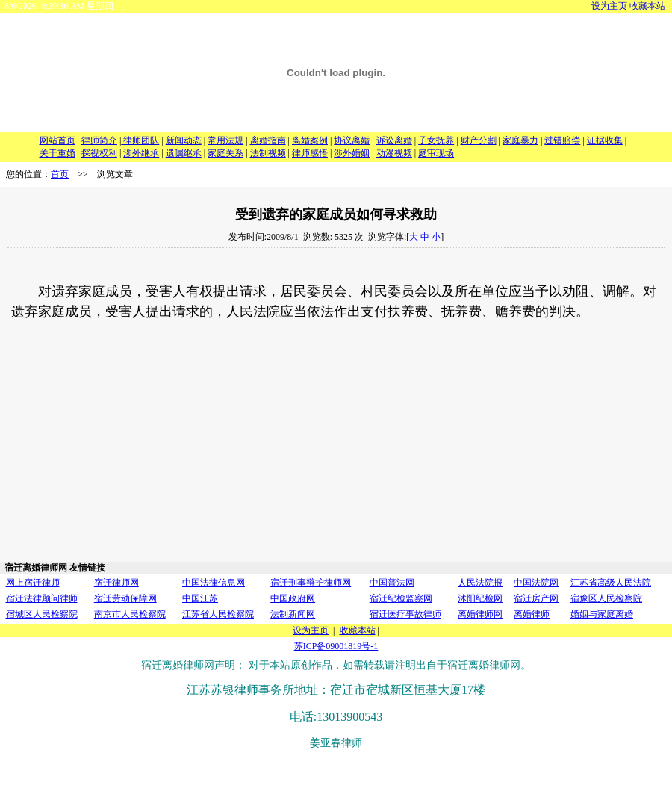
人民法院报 (480, 583)
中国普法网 (392, 583)
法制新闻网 (293, 614)
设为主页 (609, 6)
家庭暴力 (520, 140)
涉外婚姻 (352, 153)
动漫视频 (394, 153)
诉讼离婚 (394, 140)
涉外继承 (141, 153)
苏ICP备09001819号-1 (336, 646)
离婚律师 (532, 614)
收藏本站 (647, 6)
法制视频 (268, 153)
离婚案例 (310, 140)
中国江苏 (200, 598)
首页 (60, 174)
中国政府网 (293, 598)
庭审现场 (436, 153)
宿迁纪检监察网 (401, 598)
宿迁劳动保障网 (125, 598)
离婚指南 (268, 140)
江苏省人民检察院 (218, 614)
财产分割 (479, 140)
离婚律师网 (480, 614)
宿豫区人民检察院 (606, 598)
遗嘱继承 (184, 153)
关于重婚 (57, 153)
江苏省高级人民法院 (611, 583)
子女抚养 (436, 140)
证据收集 (605, 140)
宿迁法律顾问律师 (42, 598)
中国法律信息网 (214, 583)
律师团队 (140, 140)
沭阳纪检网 (480, 598)
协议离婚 (352, 140)
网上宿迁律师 (33, 583)
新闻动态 (184, 140)
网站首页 (57, 140)
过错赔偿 (562, 140)
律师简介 (99, 140)
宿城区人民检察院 (42, 614)
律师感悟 (310, 153)
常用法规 (225, 140)
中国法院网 (536, 583)
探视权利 (99, 153)
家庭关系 (225, 153)
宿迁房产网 (536, 598)
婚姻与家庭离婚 (602, 614)
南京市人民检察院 (130, 614)
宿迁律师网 (116, 583)
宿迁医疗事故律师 (405, 614)
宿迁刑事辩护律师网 (311, 583)
